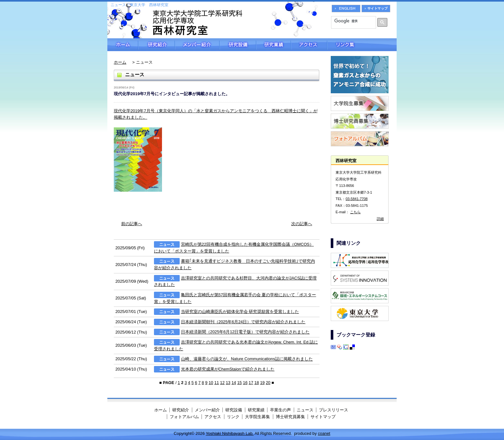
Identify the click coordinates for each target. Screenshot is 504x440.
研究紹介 (157, 45)
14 (234, 383)
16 (245, 383)
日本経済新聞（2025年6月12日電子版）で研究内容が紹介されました (245, 332)
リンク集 (362, 45)
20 (268, 383)
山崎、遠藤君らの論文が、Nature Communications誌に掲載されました (247, 359)
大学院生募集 (257, 417)
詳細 (380, 219)
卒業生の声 (280, 410)
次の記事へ (302, 224)
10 (211, 383)
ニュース (305, 410)
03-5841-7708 (357, 199)
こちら (355, 212)
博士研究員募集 (290, 417)
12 (222, 383)
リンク (233, 417)
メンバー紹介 (197, 45)
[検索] (351, 21)
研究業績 (274, 45)
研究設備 (238, 45)
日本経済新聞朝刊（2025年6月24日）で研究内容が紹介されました (243, 322)
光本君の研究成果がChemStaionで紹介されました (228, 369)
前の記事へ (132, 224)
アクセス (309, 45)
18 (256, 383)
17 (251, 383)
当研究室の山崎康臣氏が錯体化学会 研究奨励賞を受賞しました (240, 312)
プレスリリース (333, 410)
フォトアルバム (184, 417)
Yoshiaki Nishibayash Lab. (230, 433)
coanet (324, 433)
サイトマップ (323, 417)
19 (262, 383)
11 (217, 383)
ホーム (123, 45)
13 (228, 383)
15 (239, 383)
